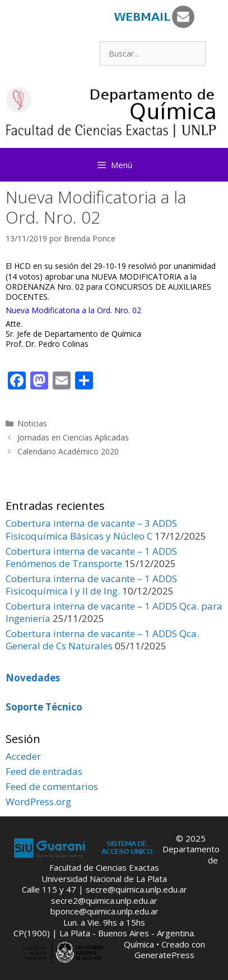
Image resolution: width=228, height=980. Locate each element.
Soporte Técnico (44, 707)
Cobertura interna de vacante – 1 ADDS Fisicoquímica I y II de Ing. (91, 585)
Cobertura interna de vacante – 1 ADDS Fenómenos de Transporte (91, 557)
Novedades (33, 678)
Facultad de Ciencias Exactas (104, 867)
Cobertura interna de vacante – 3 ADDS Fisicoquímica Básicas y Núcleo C (91, 529)
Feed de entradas (44, 771)
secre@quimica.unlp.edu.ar (136, 889)
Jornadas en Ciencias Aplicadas (73, 437)
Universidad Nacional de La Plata (104, 879)
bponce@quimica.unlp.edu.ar (104, 911)
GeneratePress (164, 955)
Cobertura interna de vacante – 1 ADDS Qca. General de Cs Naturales (102, 640)
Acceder (23, 756)
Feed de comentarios (52, 786)
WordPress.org (38, 802)
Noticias (32, 423)
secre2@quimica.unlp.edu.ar (104, 900)
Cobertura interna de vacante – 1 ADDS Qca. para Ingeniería (114, 612)
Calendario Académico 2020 (68, 451)
